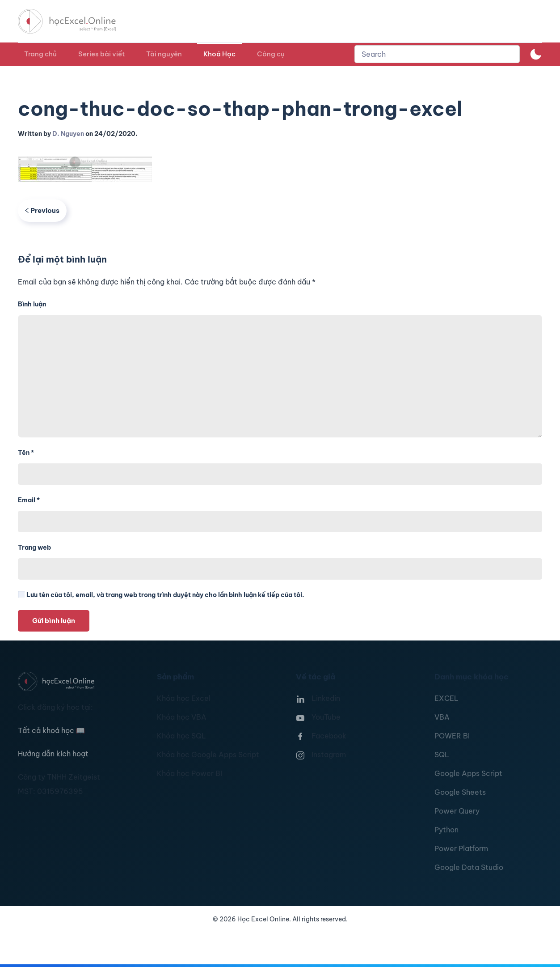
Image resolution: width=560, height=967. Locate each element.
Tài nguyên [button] (164, 54)
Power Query (457, 811)
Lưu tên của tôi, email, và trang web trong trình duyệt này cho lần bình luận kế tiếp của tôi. (161, 595)
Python (446, 830)
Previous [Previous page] (42, 210)
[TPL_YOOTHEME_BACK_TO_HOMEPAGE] (75, 21)
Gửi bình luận (54, 621)
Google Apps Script (468, 773)
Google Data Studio (469, 867)
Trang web (34, 547)
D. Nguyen (68, 134)
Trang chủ (40, 54)
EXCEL (446, 698)
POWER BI (452, 736)
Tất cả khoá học (51, 730)
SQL (442, 755)
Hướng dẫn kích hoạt (53, 754)
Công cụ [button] (271, 54)
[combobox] (437, 54)
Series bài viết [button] (101, 54)
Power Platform (461, 848)
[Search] (437, 54)
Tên (26, 453)
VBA (442, 717)
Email (29, 500)
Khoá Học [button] (219, 54)
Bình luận (32, 304)
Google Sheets (460, 792)
